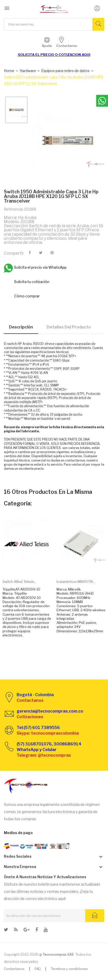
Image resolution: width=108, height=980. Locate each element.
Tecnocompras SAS (58, 954)
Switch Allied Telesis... (20, 582)
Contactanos (14, 969)
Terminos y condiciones (69, 969)
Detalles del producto (69, 327)
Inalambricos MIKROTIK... (76, 582)
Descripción (21, 327)
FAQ (38, 969)
